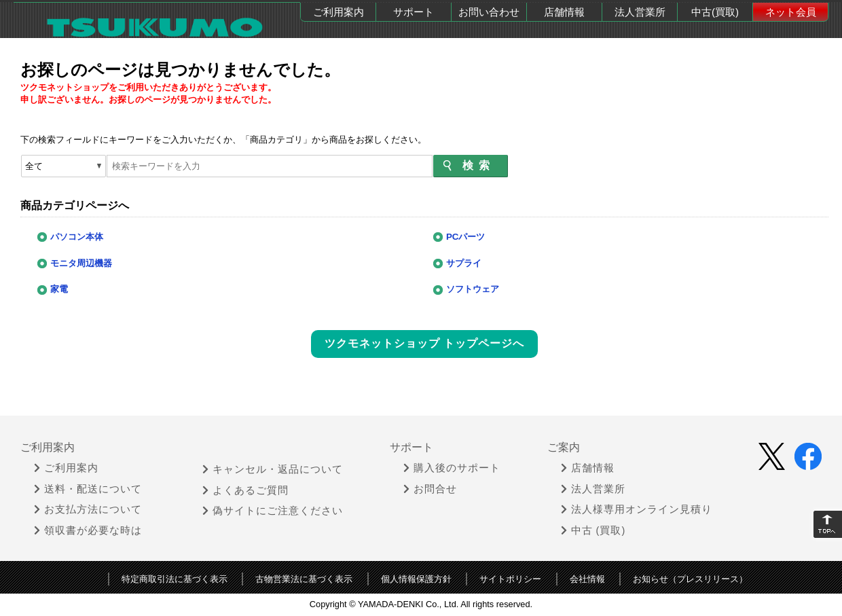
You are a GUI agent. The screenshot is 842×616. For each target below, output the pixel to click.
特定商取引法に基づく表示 (175, 579)
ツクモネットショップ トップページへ (424, 343)
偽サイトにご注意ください (273, 511)
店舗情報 (564, 12)
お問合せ (430, 489)
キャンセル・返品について (273, 469)
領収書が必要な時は (88, 530)
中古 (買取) (593, 530)
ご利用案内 (338, 12)
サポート (414, 12)
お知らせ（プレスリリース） (690, 579)
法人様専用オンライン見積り (637, 509)
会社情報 (587, 579)
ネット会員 (791, 12)
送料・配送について (88, 489)
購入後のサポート (452, 468)
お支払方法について (88, 509)
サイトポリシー (510, 579)
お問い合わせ (489, 12)
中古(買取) (715, 12)
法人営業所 (640, 12)
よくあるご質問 (245, 490)
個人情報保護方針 (416, 579)
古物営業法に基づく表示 (304, 579)
